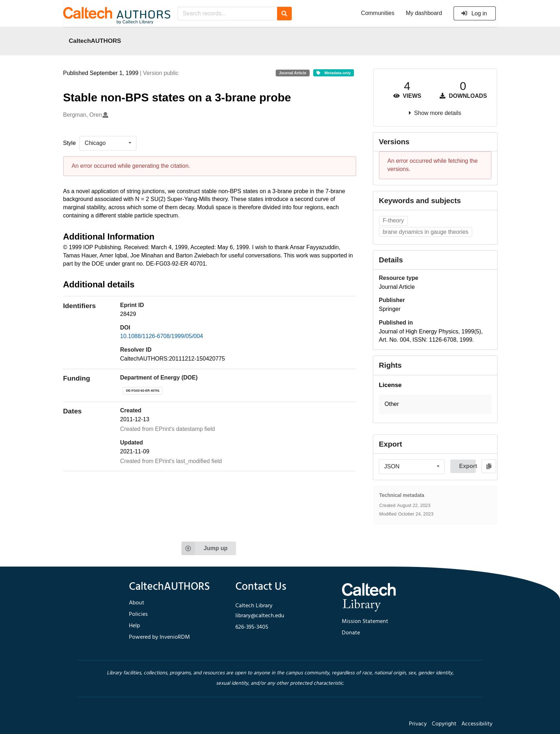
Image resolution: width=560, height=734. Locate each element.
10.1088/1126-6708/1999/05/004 (161, 336)
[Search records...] (227, 14)
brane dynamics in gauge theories (425, 232)
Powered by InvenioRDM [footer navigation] (159, 637)
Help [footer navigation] (134, 626)
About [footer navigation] (137, 603)
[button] (435, 404)
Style (70, 143)
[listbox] (108, 143)
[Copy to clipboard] (489, 466)
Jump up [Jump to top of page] (204, 548)
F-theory (393, 220)
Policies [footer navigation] (138, 614)
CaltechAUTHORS (95, 41)
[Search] (284, 14)
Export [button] (467, 466)
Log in (474, 13)
